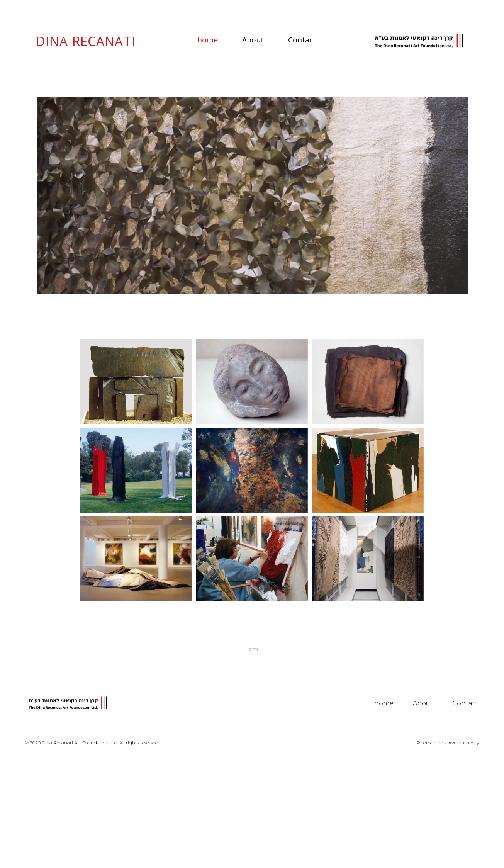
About (253, 40)
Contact (302, 40)
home (208, 40)
